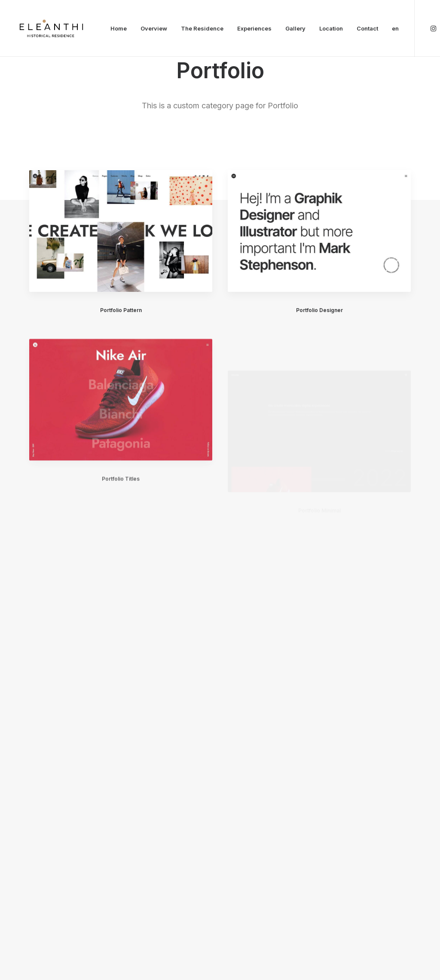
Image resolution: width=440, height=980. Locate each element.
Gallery (295, 28)
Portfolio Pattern (121, 310)
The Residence (202, 28)
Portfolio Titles (121, 503)
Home (119, 28)
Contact (367, 28)
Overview (154, 28)
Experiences (254, 28)
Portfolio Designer (319, 310)
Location (331, 28)
